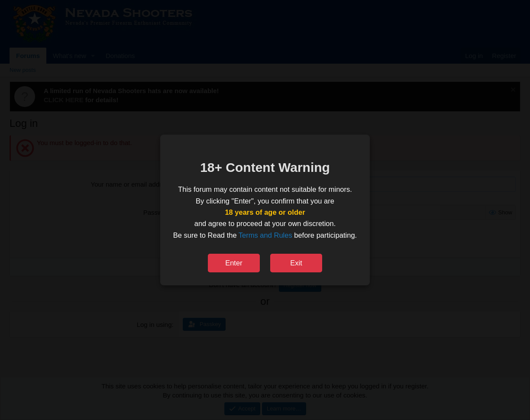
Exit (296, 263)
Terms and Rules (265, 235)
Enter (234, 263)
